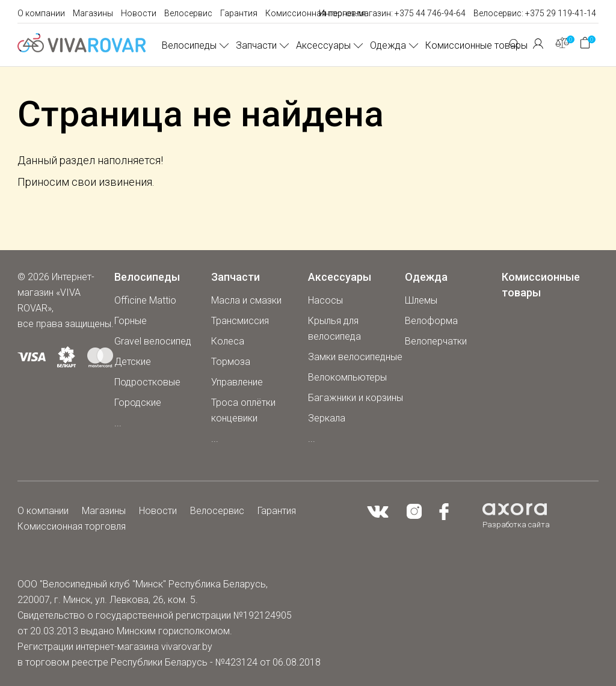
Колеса (228, 341)
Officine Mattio (145, 300)
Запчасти (256, 45)
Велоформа (431, 321)
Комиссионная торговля (316, 13)
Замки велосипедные (355, 357)
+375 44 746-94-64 (430, 13)
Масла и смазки (246, 300)
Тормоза (231, 362)
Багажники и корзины (356, 398)
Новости (139, 13)
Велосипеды (189, 45)
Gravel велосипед (153, 341)
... (118, 423)
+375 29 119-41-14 (561, 13)
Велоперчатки (436, 341)
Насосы (325, 300)
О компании (41, 13)
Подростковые (147, 382)
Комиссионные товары (476, 45)
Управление (237, 382)
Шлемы (421, 300)
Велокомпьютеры (347, 377)
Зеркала (327, 418)
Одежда (388, 45)
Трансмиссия (240, 321)
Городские (138, 403)
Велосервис (188, 13)
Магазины (93, 13)
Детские (133, 362)
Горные (131, 321)
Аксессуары (323, 45)
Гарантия (239, 13)
